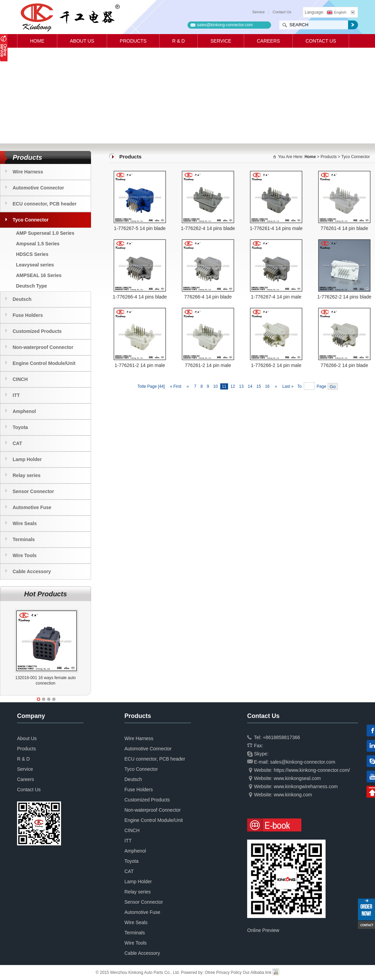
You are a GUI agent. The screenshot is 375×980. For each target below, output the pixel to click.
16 (267, 386)
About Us (82, 41)
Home (37, 41)
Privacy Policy (229, 973)
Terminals (24, 539)
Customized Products (37, 331)
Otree (210, 973)
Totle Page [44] (151, 386)
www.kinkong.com (293, 795)
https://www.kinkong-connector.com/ (312, 770)
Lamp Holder (27, 459)
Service (259, 12)
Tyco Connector (31, 220)
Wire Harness (28, 172)
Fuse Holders (28, 315)
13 (241, 386)
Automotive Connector (38, 188)
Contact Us (282, 12)
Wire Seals (25, 523)
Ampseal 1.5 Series (38, 244)
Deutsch (22, 299)
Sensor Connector (33, 491)
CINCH (20, 379)
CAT (17, 443)
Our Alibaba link (257, 973)
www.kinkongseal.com (297, 778)
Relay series (27, 475)
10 (215, 386)
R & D (178, 41)
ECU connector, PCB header (45, 204)
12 (233, 386)
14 (250, 386)
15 (259, 386)
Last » (288, 386)
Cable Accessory (32, 571)
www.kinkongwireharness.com (306, 786)
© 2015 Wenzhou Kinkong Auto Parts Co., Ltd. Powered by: (150, 973)
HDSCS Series (32, 254)
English (337, 12)
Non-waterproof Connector (43, 347)
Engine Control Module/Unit (44, 363)
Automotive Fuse (32, 507)
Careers (268, 41)
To (299, 386)
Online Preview (263, 930)
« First (175, 386)
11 (224, 386)
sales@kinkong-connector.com (225, 25)
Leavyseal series (35, 265)
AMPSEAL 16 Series (39, 275)
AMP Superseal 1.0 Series (45, 233)
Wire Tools (25, 555)
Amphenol (24, 411)
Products (133, 41)
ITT (16, 395)
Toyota (20, 427)
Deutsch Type (32, 286)
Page (321, 386)
